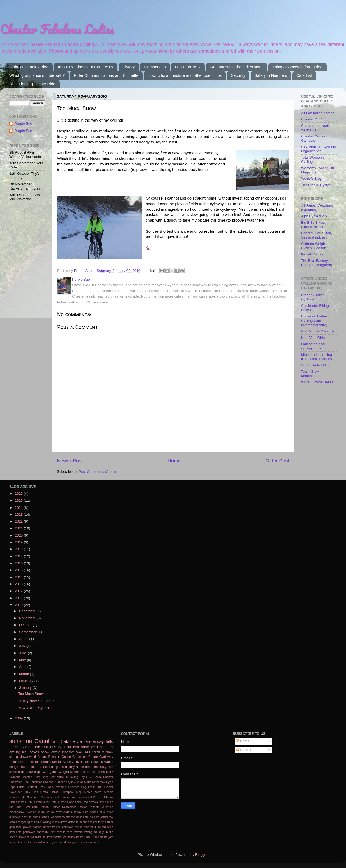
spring (14, 757)
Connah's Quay (65, 782)
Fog (84, 787)
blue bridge (90, 812)
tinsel (88, 837)
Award (56, 752)
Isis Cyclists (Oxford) (317, 331)
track (96, 837)
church (24, 767)
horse (80, 767)
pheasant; (43, 832)
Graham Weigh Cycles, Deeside (314, 246)
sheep (13, 837)
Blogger (201, 855)
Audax (42, 757)
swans (57, 837)
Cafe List (304, 75)
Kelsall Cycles (312, 254)
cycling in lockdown (55, 822)
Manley (68, 762)
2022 (19, 521)
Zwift (67, 812)
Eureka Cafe (20, 747)
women (94, 842)
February (27, 681)
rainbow (108, 752)
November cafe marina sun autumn (64, 797)
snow (45, 752)
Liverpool (68, 792)
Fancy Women (56, 787)
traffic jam (107, 837)
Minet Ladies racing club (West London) (317, 357)
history (70, 767)
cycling (15, 752)
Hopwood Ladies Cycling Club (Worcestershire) (314, 320)
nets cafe (15, 832)
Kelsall (57, 762)
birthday (76, 812)
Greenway (94, 741)
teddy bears (76, 837)
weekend (60, 842)
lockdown (68, 827)
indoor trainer (51, 827)
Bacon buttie (105, 772)
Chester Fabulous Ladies (57, 29)
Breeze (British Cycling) (313, 297)
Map (79, 792)
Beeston (27, 777)
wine (78, 842)
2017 (19, 556)
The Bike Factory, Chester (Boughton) (317, 263)
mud (93, 827)
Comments (247, 750)
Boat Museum (59, 777)
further (109, 822)
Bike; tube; (41, 777)
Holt (35, 792)
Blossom (68, 752)
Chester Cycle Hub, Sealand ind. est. (317, 235)
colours (95, 817)
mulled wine (105, 827)
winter (85, 842)
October (26, 625)
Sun (61, 747)
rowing (88, 832)
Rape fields (74, 802)
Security (238, 75)
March (24, 674)
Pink (31, 802)
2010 (19, 605)
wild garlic (50, 772)
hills (110, 741)
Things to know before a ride (297, 67)
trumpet (14, 842)
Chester (108, 777)
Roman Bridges (50, 807)
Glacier (109, 787)
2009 (19, 718)
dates (72, 822)
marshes (91, 767)
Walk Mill (83, 752)
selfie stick (17, 772)
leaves (34, 752)
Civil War (49, 782)
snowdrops (34, 772)
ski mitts (36, 837)
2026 (19, 494)
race (70, 832)
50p (93, 772)
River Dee (82, 762)
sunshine (21, 741)
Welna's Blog (311, 179)
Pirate (38, 802)
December (28, 611)
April (23, 667)
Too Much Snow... (32, 694)
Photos (109, 797)
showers (24, 837)
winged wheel (69, 772)
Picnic (13, 802)
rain (55, 741)
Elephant (31, 787)
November (28, 618)
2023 (19, 514)
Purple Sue (23, 123)
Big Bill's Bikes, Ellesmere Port (313, 225)
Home (174, 461)
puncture (88, 747)
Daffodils (49, 747)
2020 (19, 535)
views (24, 757)
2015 (19, 570)
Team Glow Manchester (310, 374)
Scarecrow (69, 807)
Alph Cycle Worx (314, 216)
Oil (90, 797)
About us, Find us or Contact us (85, 67)
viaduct (24, 842)
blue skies (106, 812)
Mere (98, 792)
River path (30, 807)
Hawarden (16, 792)
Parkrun (98, 797)
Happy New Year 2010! (37, 701)
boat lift (27, 817)
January (26, 688)
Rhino (102, 802)
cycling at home (31, 822)
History (129, 67)
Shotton (82, 807)
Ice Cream (43, 762)
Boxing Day (77, 777)
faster (94, 822)
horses (37, 827)
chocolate (83, 817)
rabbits (61, 832)
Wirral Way (54, 812)
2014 (19, 577)
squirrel (47, 837)
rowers (78, 832)
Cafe (36, 747)
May (23, 660)
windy (70, 842)
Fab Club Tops (188, 67)
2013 (19, 584)
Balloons (15, 777)
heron (96, 752)
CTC (89, 777)
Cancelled (80, 757)
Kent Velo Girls (313, 338)
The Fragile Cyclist (316, 185)
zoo (83, 772)
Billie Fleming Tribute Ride (32, 84)
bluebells (15, 817)
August (25, 639)
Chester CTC (311, 119)
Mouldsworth (17, 797)
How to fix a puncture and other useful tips (185, 75)
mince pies (82, 827)
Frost (91, 787)
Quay (46, 802)
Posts (243, 741)
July (23, 646)
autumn (73, 747)
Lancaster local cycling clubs (313, 346)
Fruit (99, 787)
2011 (19, 598)
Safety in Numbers (271, 75)
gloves (27, 827)
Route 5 (97, 762)
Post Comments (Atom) (97, 472)
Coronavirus (83, 782)
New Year (33, 797)
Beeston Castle (60, 757)
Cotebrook (99, 782)
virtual (33, 842)
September (28, 632)
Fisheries (74, 787)
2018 (19, 549)
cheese (70, 817)
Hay (27, 792)
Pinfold (22, 802)
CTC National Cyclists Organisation (318, 149)
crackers (15, 822)
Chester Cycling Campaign (314, 138)
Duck (21, 787)
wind (33, 757)
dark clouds (46, 767)
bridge (14, 767)
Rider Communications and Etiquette (106, 75)
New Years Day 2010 (35, 708)
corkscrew (107, 817)
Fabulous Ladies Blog (29, 67)
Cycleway (106, 757)
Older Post (277, 461)
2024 (19, 508)
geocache (15, 827)
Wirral (42, 812)
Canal (42, 741)
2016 (19, 563)
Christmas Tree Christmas (26, 782)
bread (37, 817)
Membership (155, 67)
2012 (19, 591)
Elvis (42, 787)
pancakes (29, 832)
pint (53, 832)
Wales (109, 762)
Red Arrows (90, 802)
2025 (19, 500)
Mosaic (108, 792)
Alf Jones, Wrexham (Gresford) (317, 208)
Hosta (44, 792)
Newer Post (70, 461)
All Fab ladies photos (318, 113)
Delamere (16, 762)
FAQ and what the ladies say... (236, 67)
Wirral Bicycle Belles (317, 382)
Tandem (94, 807)
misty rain (106, 767)
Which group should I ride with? (37, 75)
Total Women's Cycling (313, 159)
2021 (19, 528)
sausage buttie (104, 832)
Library (55, 792)
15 (88, 772)
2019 (19, 542)
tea (65, 837)
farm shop (83, 822)
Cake (66, 741)
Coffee (93, 757)
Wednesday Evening (23, 812)
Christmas (105, 747)
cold (33, 767)
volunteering (46, 842)
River (78, 741)
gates (60, 767)
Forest (29, 762)
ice (24, 752)
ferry (101, 822)
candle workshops (53, 817)
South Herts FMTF (316, 365)
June (23, 653)
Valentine (107, 807)
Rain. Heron (58, 802)
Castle (98, 777)
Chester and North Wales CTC (316, 128)
